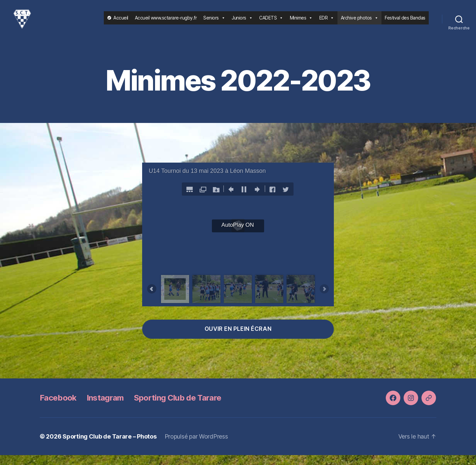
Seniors (214, 23)
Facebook (58, 408)
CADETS (271, 23)
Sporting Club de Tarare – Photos (109, 446)
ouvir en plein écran (238, 339)
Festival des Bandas (405, 23)
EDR (327, 23)
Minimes (301, 23)
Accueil (121, 23)
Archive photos (360, 23)
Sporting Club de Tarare (178, 408)
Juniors (242, 23)
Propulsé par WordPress (196, 446)
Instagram (105, 408)
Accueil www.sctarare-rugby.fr (166, 23)
